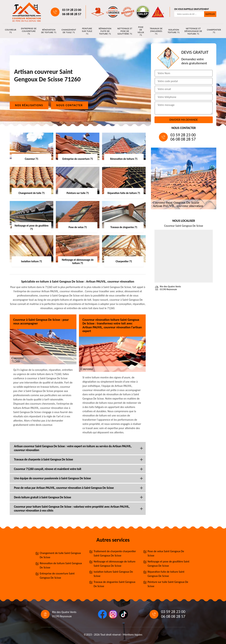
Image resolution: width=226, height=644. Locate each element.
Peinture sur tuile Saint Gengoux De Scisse (168, 584)
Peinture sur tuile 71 (87, 31)
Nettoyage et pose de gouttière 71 (125, 31)
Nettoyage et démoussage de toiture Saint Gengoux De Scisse (115, 564)
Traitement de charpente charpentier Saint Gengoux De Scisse (115, 553)
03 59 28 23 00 (72, 10)
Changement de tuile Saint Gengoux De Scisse (60, 555)
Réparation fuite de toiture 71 (105, 31)
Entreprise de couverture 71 (29, 31)
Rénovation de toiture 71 (49, 31)
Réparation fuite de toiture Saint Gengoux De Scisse (166, 574)
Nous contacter (70, 105)
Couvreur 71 (11, 31)
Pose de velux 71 (141, 31)
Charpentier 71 (214, 31)
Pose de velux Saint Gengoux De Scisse (166, 553)
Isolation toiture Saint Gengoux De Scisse (113, 574)
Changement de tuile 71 (69, 31)
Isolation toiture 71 (174, 31)
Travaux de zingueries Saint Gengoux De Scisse (114, 584)
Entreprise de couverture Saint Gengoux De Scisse (57, 576)
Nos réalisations (29, 105)
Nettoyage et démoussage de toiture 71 (193, 31)
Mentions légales (133, 635)
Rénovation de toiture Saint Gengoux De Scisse (61, 565)
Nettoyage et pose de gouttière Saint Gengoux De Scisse (169, 564)
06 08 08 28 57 (72, 14)
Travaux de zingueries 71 (156, 31)
